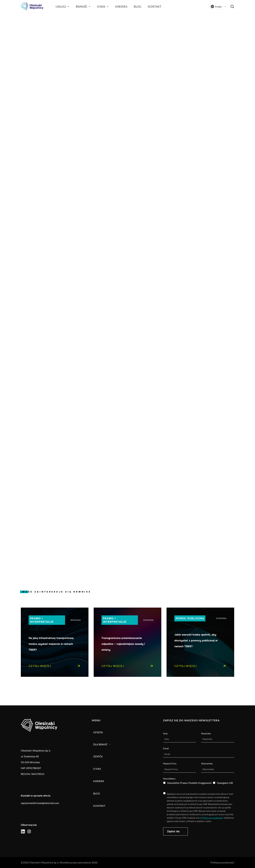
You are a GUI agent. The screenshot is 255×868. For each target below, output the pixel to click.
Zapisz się (173, 831)
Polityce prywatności (212, 818)
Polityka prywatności (222, 862)
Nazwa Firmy (170, 763)
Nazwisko (206, 733)
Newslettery (169, 779)
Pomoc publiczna (190, 618)
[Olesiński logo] (32, 6)
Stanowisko (207, 763)
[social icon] (23, 831)
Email (166, 748)
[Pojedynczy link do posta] (55, 642)
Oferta (98, 732)
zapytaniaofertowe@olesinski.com (40, 803)
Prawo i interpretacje (42, 620)
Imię (165, 733)
